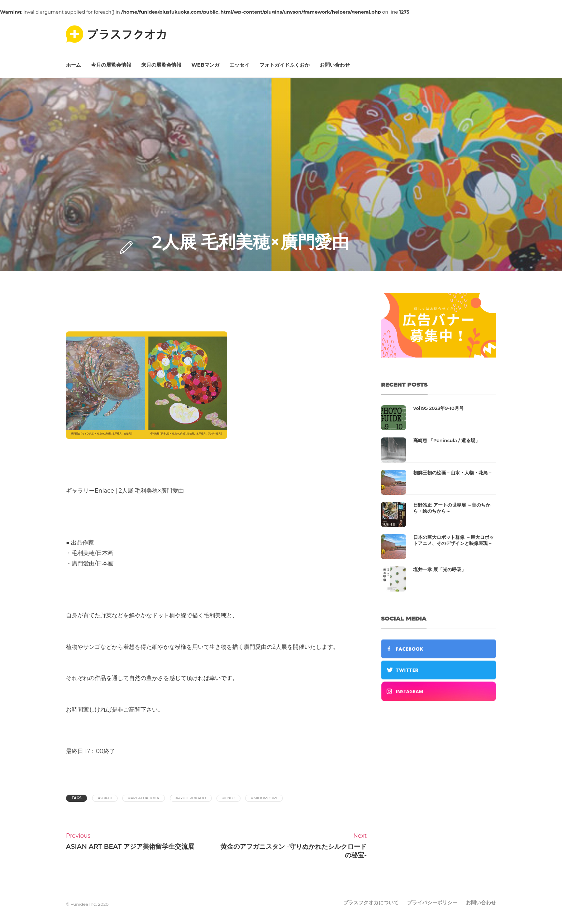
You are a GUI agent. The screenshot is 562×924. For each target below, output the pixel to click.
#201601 (105, 798)
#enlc (228, 798)
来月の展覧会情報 (161, 65)
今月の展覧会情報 (111, 65)
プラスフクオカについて (371, 903)
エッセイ (239, 65)
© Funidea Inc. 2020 (87, 904)
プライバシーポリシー (432, 903)
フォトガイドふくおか (285, 65)
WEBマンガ (205, 65)
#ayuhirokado (191, 798)
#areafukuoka (144, 798)
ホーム (73, 65)
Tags (77, 798)
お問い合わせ (335, 65)
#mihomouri (264, 798)
